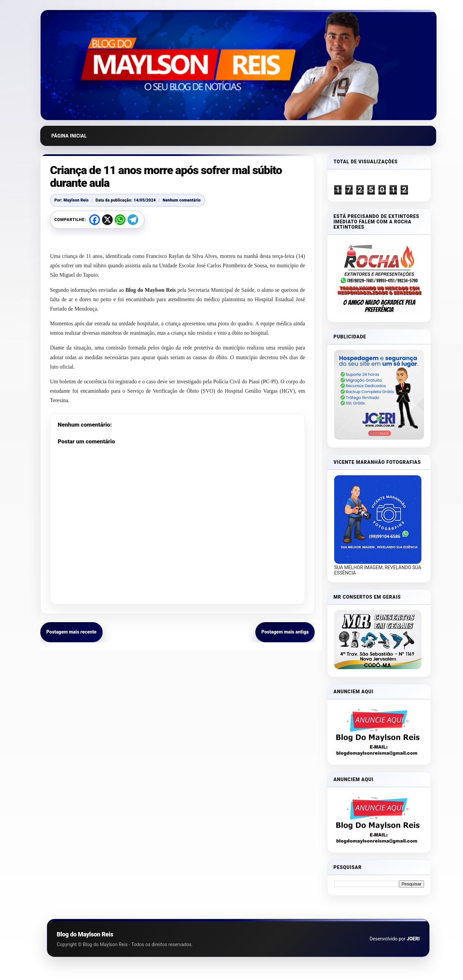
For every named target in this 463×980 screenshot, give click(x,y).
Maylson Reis (76, 200)
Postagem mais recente (71, 632)
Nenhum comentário (182, 200)
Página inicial (69, 136)
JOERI (413, 939)
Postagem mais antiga (285, 632)
